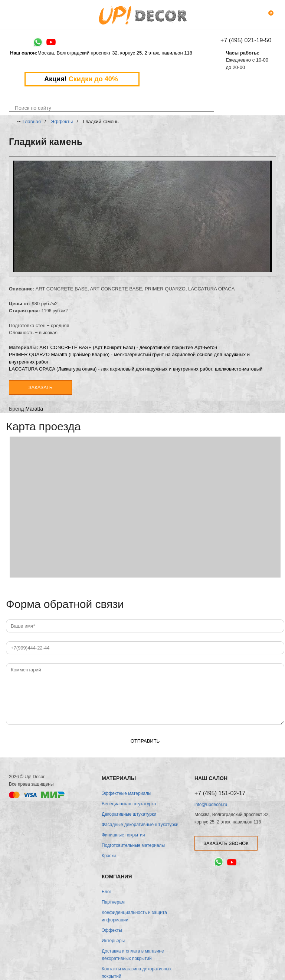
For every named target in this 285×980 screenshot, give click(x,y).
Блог (107, 892)
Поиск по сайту (33, 108)
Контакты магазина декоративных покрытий (137, 973)
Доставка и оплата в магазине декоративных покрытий (133, 955)
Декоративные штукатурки (129, 814)
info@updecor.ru (211, 805)
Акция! (82, 79)
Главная (32, 121)
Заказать (41, 387)
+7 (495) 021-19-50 (246, 40)
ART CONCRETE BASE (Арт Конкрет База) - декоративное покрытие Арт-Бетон (128, 347)
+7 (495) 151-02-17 (220, 793)
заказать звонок (226, 843)
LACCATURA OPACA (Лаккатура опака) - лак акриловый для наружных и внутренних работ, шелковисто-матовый (136, 369)
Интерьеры (113, 941)
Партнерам (113, 902)
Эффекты (62, 121)
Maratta (34, 409)
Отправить (145, 741)
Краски (109, 856)
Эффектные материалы (127, 793)
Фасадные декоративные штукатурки (140, 825)
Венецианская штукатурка (129, 804)
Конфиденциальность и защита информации (134, 916)
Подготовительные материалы (133, 845)
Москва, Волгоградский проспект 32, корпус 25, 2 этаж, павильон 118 (101, 53)
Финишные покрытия (123, 835)
